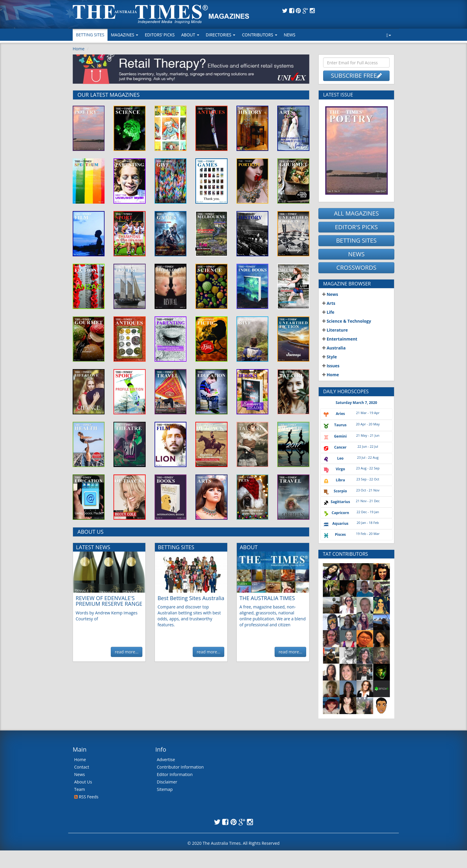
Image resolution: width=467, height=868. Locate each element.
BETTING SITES (356, 240)
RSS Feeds (86, 797)
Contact (82, 767)
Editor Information (175, 774)
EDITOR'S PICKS (356, 227)
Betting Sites (90, 35)
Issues (331, 366)
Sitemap (165, 789)
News (290, 35)
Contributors (259, 35)
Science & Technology (347, 321)
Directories (221, 35)
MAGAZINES (124, 35)
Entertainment (340, 339)
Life (328, 312)
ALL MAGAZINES (356, 213)
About (190, 35)
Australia (334, 348)
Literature (335, 330)
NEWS (357, 254)
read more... (127, 652)
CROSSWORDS (356, 267)
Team (80, 789)
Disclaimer (167, 782)
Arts (329, 303)
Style (330, 357)
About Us (83, 782)
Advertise (166, 759)
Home (79, 49)
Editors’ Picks (160, 35)
